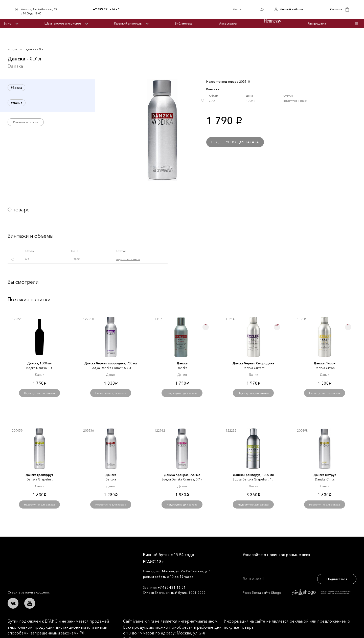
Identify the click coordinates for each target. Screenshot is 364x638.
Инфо (357, 24)
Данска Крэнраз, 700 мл (182, 475)
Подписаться (337, 579)
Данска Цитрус (325, 475)
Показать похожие (26, 122)
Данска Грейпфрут (39, 475)
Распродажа (317, 23)
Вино (8, 23)
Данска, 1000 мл (39, 363)
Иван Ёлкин (45, 558)
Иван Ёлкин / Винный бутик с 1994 (177, 9)
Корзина (336, 9)
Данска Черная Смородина (253, 363)
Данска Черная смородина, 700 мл (111, 363)
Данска (182, 363)
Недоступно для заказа (235, 142)
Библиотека (184, 23)
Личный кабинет (291, 9)
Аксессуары (228, 23)
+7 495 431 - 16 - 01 (107, 9)
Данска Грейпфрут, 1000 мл (253, 475)
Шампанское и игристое (63, 23)
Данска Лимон (325, 363)
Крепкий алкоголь (128, 23)
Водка (12, 49)
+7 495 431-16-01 (172, 587)
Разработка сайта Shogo (297, 592)
